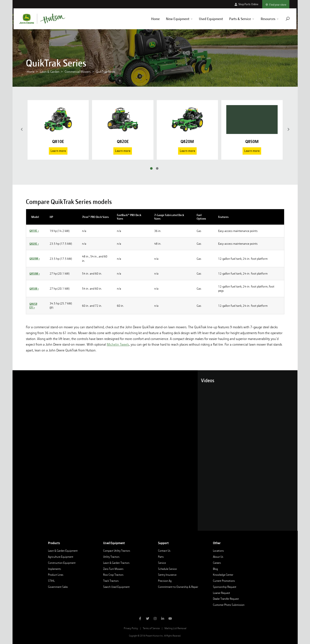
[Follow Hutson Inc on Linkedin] (163, 619)
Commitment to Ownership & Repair (178, 587)
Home (151, 19)
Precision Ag (165, 581)
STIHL (51, 581)
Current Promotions (224, 581)
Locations (218, 551)
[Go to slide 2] (157, 168)
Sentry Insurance (167, 575)
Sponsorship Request (225, 587)
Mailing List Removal (175, 628)
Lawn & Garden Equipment (63, 551)
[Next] (288, 130)
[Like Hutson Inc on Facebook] (140, 619)
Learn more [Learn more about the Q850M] (252, 151)
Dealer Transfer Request (226, 599)
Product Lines (56, 575)
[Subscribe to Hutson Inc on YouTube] (170, 619)
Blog (215, 569)
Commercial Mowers (78, 72)
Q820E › (34, 244)
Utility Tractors (111, 557)
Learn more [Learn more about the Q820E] (123, 151)
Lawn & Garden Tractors (116, 563)
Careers (217, 563)
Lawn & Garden (50, 72)
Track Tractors (111, 581)
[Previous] (22, 130)
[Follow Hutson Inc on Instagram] (155, 619)
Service (162, 563)
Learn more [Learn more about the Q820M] (187, 151)
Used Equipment (207, 19)
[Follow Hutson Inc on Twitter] (148, 619)
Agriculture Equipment (61, 557)
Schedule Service (167, 569)
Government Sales (58, 587)
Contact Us (164, 551)
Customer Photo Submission (229, 605)
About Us (218, 557)
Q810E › (34, 231)
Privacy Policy (131, 628)
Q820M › (35, 258)
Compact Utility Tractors (117, 551)
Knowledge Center (223, 575)
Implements (54, 569)
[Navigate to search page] (284, 19)
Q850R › (34, 289)
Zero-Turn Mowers (113, 569)
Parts (161, 557)
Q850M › (35, 274)
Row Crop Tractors (113, 575)
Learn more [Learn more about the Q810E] (58, 151)
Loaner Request (221, 593)
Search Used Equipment (116, 587)
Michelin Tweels (118, 344)
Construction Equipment (62, 563)
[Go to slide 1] (151, 168)
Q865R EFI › (33, 306)
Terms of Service (151, 628)
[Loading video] (105, 451)
